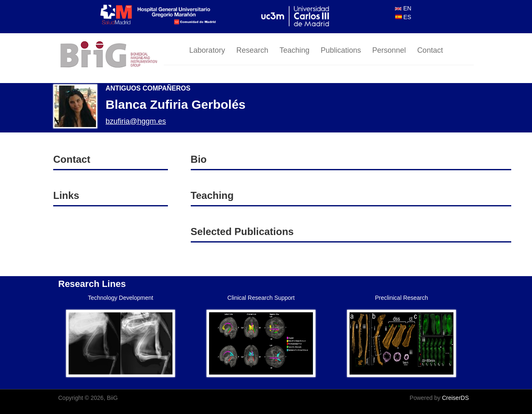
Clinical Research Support (261, 298)
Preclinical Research (401, 298)
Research (252, 50)
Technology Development (120, 298)
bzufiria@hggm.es (136, 121)
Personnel (389, 50)
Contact (430, 50)
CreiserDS (455, 398)
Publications (341, 50)
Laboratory (207, 50)
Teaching (294, 50)
